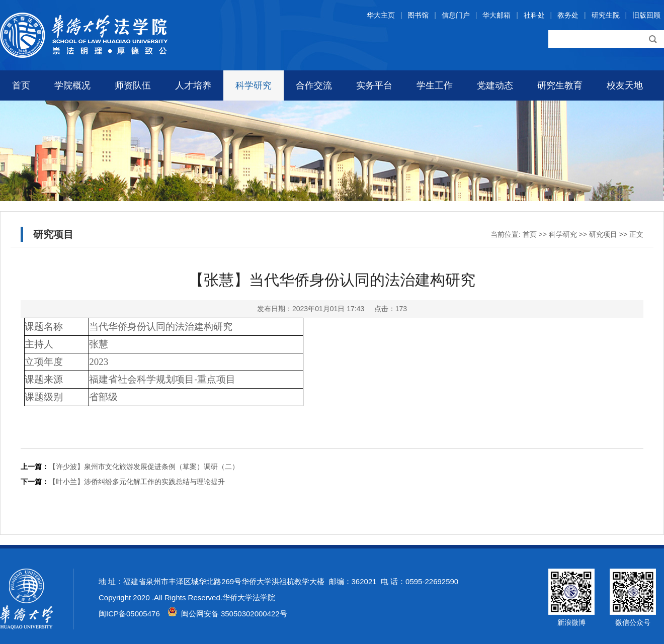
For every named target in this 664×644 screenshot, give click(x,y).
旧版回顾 (646, 15)
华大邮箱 (496, 15)
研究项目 (603, 234)
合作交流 (314, 85)
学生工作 (435, 85)
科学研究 (254, 85)
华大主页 (381, 15)
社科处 (534, 15)
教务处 (568, 15)
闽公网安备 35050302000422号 (227, 614)
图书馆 (418, 15)
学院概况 (72, 85)
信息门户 (456, 15)
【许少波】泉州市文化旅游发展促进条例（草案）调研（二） (144, 467)
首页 (21, 85)
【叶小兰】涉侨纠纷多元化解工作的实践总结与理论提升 (137, 482)
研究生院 (606, 15)
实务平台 (374, 85)
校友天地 (625, 85)
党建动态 (495, 85)
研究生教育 (560, 85)
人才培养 (193, 85)
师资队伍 (133, 85)
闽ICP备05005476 (129, 614)
